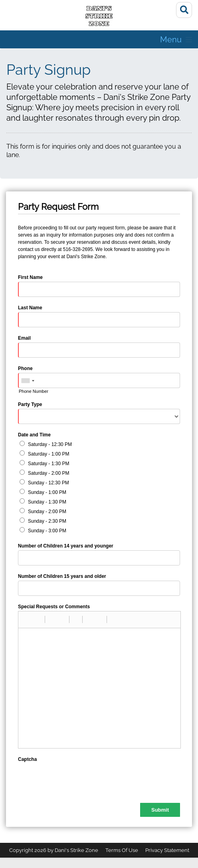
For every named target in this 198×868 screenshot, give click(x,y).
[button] (27, 619)
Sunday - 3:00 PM (47, 531)
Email (24, 338)
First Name (30, 277)
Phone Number (34, 391)
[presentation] (79, 779)
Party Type (30, 404)
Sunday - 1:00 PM (47, 492)
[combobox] (28, 381)
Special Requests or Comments (54, 607)
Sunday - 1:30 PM (47, 502)
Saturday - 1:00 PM (49, 454)
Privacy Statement (167, 850)
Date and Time (34, 435)
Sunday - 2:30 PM (47, 521)
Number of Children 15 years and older (62, 576)
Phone (25, 368)
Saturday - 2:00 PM (49, 473)
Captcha (27, 759)
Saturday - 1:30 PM (49, 464)
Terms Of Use (122, 850)
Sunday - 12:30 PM (49, 483)
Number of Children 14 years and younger (66, 546)
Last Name (30, 308)
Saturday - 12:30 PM (50, 444)
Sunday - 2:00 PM (47, 512)
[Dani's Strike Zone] (99, 16)
